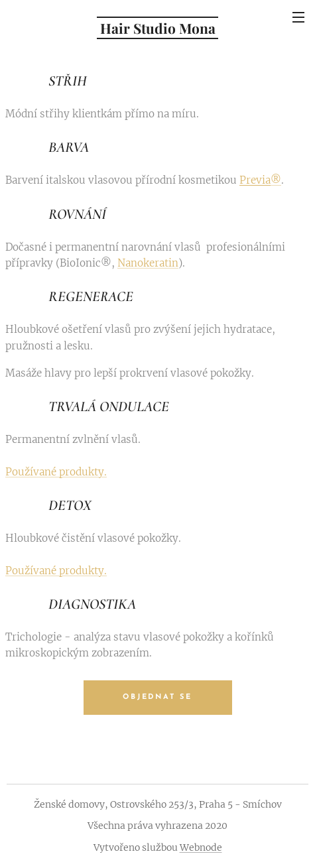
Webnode (201, 847)
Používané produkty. (56, 471)
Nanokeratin (148, 262)
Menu (298, 17)
